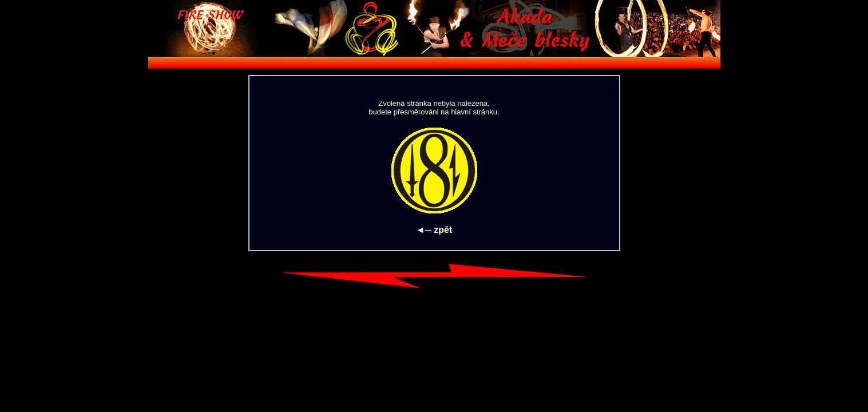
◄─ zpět (434, 230)
